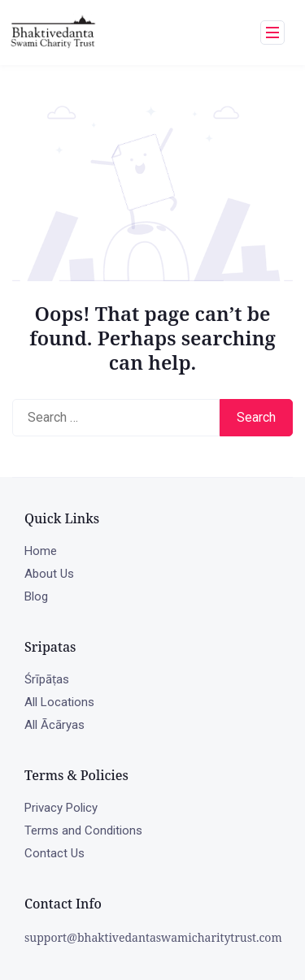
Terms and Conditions (83, 830)
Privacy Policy (61, 808)
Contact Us (54, 853)
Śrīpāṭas (47, 679)
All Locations (59, 702)
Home (41, 551)
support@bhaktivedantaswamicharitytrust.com (153, 937)
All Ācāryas (54, 725)
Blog (36, 596)
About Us (49, 574)
